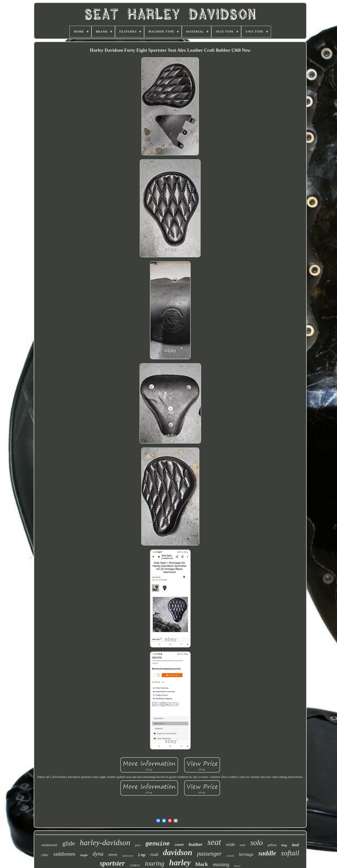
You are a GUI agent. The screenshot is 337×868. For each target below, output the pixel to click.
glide (69, 843)
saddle (267, 853)
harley (180, 863)
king (284, 845)
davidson (177, 852)
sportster (112, 863)
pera (138, 845)
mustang (221, 864)
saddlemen (64, 854)
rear (243, 845)
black (202, 864)
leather (196, 844)
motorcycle (127, 856)
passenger (209, 854)
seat (214, 842)
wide (230, 844)
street (113, 855)
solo (257, 843)
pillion (272, 845)
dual (295, 845)
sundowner (49, 845)
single (84, 855)
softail (290, 853)
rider (45, 855)
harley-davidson (105, 843)
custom (230, 856)
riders (135, 866)
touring (155, 863)
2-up (142, 855)
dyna (98, 854)
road (154, 854)
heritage (246, 854)
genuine (158, 844)
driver (237, 866)
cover (179, 845)
